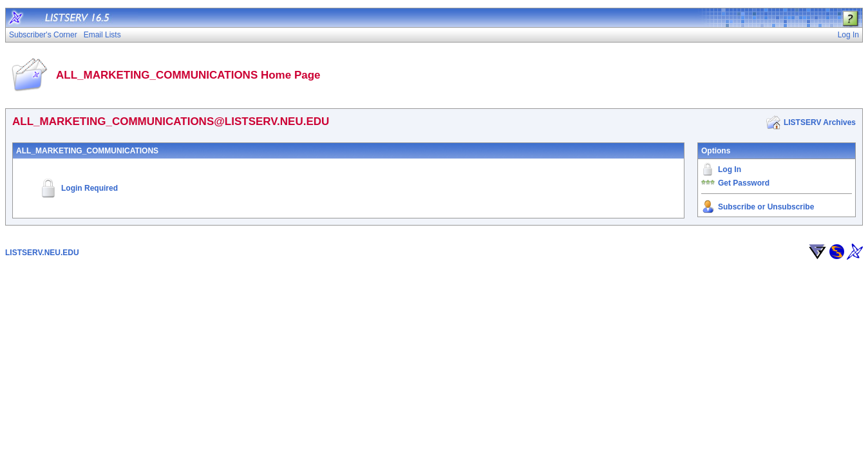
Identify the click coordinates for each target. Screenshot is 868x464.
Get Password (744, 183)
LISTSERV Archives (820, 122)
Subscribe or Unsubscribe (766, 207)
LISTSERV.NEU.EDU (42, 253)
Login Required (90, 188)
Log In (730, 169)
